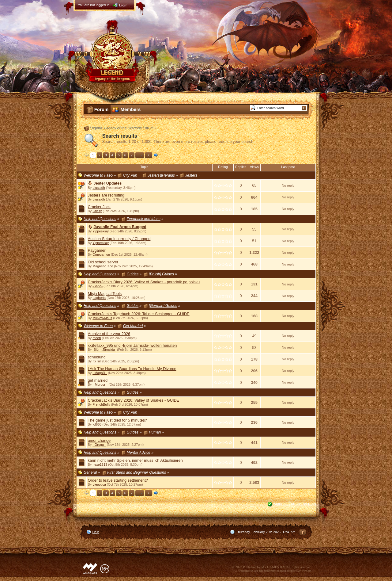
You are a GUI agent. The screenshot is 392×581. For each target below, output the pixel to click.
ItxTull (97, 361)
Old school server (103, 262)
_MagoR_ (100, 373)
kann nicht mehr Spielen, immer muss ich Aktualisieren (135, 460)
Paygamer (97, 250)
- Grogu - (99, 445)
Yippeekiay (101, 231)
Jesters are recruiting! (107, 195)
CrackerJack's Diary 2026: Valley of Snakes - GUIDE (134, 400)
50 (149, 155)
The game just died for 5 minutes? (117, 420)
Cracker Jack (99, 207)
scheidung (97, 357)
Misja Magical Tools (105, 294)
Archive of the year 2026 (109, 334)
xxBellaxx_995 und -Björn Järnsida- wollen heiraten (132, 345)
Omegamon (101, 254)
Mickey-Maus (102, 318)
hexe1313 (100, 464)
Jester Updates (108, 183)
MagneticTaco (103, 266)
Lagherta (99, 298)
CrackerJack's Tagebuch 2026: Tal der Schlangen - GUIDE (139, 314)
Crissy (97, 211)
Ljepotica (99, 484)
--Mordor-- (100, 384)
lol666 (97, 424)
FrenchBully (101, 404)
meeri (97, 338)
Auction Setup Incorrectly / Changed (119, 239)
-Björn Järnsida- (104, 350)
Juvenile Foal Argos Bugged (120, 227)
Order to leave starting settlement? (118, 480)
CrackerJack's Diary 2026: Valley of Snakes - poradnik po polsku (144, 282)
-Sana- (98, 286)
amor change (99, 440)
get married (98, 380)
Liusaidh (99, 188)
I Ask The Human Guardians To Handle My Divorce (132, 369)
